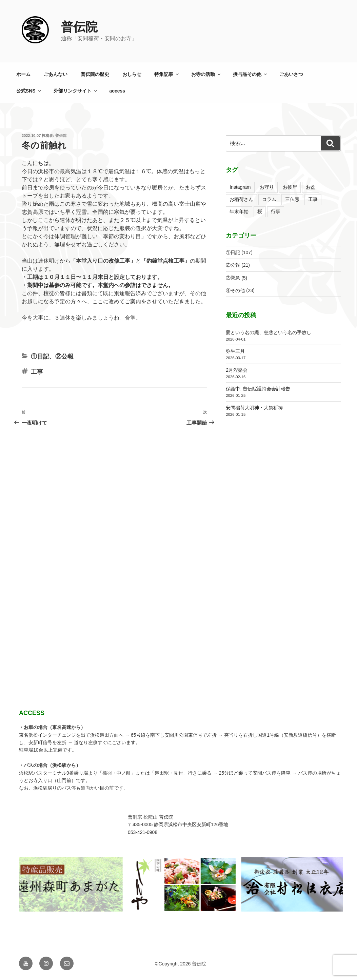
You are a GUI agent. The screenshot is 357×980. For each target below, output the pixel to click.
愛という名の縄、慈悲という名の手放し (269, 332)
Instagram (240, 187)
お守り (267, 187)
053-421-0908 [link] (143, 832)
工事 (37, 372)
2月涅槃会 (237, 370)
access (117, 91)
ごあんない (56, 74)
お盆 (311, 187)
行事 (276, 211)
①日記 (40, 356)
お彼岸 (290, 187)
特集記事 (167, 74)
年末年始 (239, 211)
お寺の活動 (206, 74)
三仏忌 (292, 199)
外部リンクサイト (76, 91)
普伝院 (79, 27)
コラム (269, 199)
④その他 (235, 290)
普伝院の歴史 (95, 74)
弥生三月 (235, 351)
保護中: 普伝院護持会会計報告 (258, 389)
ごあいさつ (291, 74)
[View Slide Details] (144, 884)
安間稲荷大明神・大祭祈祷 (254, 408)
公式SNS (29, 91)
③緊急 (233, 278)
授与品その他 (250, 74)
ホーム (23, 74)
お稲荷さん (241, 199)
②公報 (64, 356)
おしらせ (132, 74)
